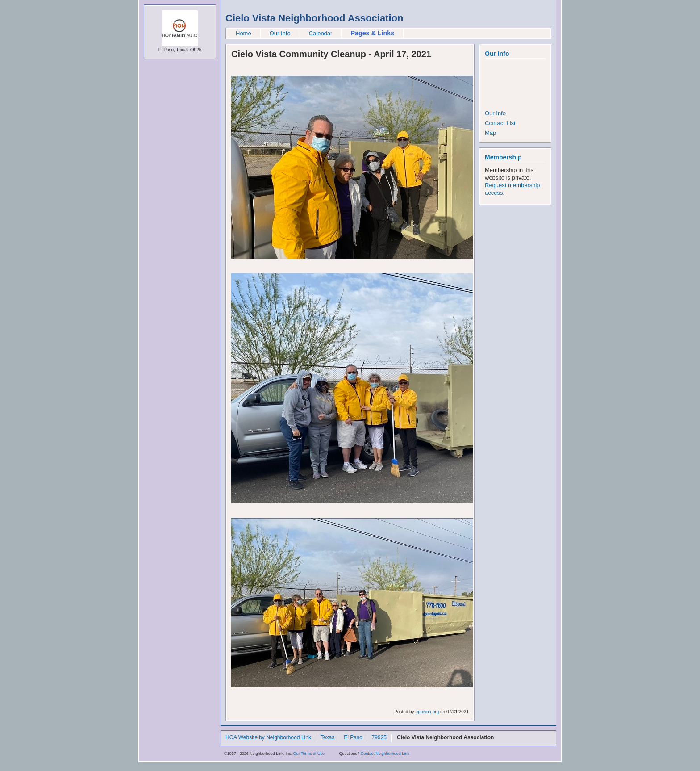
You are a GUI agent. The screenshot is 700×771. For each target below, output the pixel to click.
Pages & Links (372, 33)
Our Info (280, 33)
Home (244, 33)
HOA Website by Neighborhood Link (268, 738)
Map (490, 133)
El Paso (353, 738)
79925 (379, 738)
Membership (503, 157)
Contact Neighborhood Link (385, 754)
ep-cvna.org (427, 712)
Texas (327, 738)
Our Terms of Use (309, 754)
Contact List (500, 123)
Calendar (321, 33)
